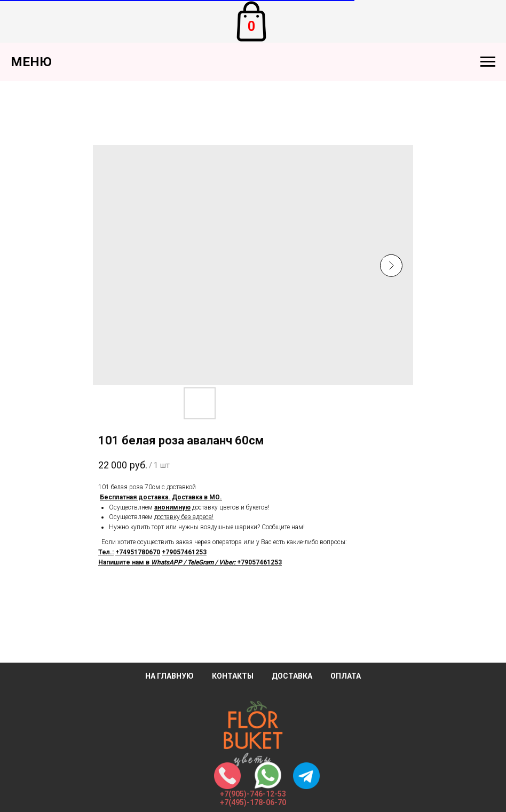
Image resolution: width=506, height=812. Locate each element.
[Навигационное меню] (488, 62)
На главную (169, 676)
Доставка (292, 676)
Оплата (346, 676)
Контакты (233, 676)
